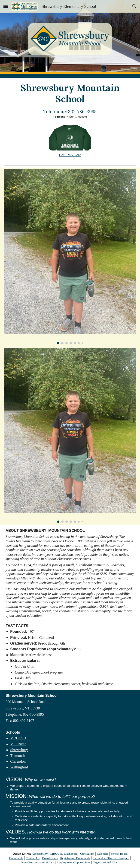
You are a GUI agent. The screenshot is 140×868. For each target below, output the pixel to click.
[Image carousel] (70, 257)
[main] (70, 93)
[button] (6, 6)
